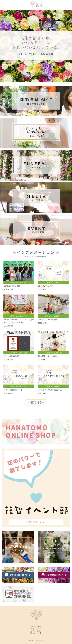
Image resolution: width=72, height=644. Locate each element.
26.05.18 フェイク (45, 286)
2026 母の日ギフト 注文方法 (50, 390)
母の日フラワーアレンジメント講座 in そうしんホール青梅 (19, 321)
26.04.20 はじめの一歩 (13, 390)
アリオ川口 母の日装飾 (48, 320)
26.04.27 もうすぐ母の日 (48, 356)
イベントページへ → (36, 522)
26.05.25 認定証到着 (12, 286)
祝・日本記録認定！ (12, 356)
